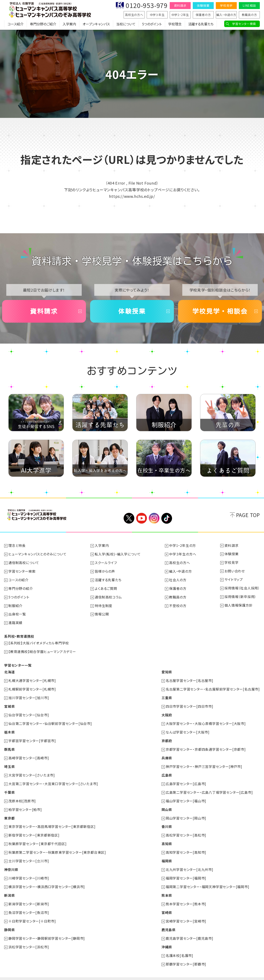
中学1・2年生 (180, 15)
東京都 (9, 812)
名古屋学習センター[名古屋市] (190, 678)
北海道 (9, 670)
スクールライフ (106, 562)
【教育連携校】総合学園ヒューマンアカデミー (42, 650)
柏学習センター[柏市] (25, 804)
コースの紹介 (18, 579)
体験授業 (203, 5)
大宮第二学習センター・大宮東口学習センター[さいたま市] (53, 779)
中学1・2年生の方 (182, 546)
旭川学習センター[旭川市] (29, 695)
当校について (126, 24)
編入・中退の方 (226, 15)
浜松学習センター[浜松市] (29, 938)
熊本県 (167, 888)
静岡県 (9, 921)
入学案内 (69, 24)
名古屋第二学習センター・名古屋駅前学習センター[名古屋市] (213, 687)
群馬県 (9, 745)
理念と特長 (17, 546)
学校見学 (226, 5)
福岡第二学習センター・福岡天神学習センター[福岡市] (208, 880)
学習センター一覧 (18, 663)
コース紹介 (16, 24)
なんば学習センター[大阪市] (188, 728)
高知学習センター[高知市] (186, 846)
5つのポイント (152, 24)
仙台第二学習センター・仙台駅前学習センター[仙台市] (50, 720)
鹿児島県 (169, 921)
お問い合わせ (235, 571)
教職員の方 (249, 15)
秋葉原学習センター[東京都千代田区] (37, 838)
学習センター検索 (244, 24)
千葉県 (9, 787)
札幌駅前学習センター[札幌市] (32, 687)
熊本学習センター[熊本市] (186, 896)
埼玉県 (9, 762)
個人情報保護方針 (238, 604)
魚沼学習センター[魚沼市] (29, 905)
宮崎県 (167, 905)
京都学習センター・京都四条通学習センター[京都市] (206, 745)
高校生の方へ (134, 15)
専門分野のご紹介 (43, 24)
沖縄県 (167, 938)
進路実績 (15, 621)
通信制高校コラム (108, 596)
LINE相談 (249, 5)
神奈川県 (11, 863)
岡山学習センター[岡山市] (186, 812)
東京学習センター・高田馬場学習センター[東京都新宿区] (52, 821)
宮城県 (9, 703)
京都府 (167, 737)
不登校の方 (178, 604)
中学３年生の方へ (183, 554)
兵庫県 (167, 754)
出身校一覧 (17, 613)
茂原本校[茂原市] (22, 796)
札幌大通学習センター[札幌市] (32, 678)
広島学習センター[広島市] (186, 779)
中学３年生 (157, 15)
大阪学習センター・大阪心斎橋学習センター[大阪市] (206, 720)
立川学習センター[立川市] (29, 854)
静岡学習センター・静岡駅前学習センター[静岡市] (47, 930)
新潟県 (9, 888)
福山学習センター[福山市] (186, 796)
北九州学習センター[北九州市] (190, 863)
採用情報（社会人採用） (242, 588)
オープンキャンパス (96, 24)
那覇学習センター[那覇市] (186, 955)
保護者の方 (203, 15)
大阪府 (167, 712)
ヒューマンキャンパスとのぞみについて (37, 554)
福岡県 (167, 854)
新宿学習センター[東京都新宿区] (34, 829)
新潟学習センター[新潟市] (29, 896)
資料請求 (180, 5)
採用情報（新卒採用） (240, 596)
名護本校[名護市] (179, 947)
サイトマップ (234, 579)
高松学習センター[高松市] (186, 829)
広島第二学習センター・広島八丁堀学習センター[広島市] (209, 787)
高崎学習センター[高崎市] (29, 754)
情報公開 (102, 613)
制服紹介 (15, 604)
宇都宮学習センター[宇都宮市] (32, 737)
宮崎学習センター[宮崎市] (186, 913)
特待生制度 (104, 604)
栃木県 (9, 728)
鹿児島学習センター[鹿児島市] (190, 930)
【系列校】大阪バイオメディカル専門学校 (39, 641)
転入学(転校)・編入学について (118, 554)
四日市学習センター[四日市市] (190, 703)
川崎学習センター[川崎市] (29, 871)
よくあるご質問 (106, 588)
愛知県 (167, 670)
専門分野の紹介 (21, 588)
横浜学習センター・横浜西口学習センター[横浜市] (47, 880)
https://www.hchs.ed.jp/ (132, 196)
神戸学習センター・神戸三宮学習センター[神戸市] (204, 762)
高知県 (167, 838)
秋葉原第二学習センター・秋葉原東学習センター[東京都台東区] (57, 846)
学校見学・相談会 (220, 311)
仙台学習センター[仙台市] (29, 712)
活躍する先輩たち (201, 24)
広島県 (167, 770)
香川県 (167, 821)
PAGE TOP (248, 515)
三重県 (167, 695)
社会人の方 (178, 579)
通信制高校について (24, 562)
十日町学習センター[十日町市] (32, 913)
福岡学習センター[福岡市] (186, 871)
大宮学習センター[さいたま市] (32, 770)
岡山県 (167, 804)
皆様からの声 (105, 571)
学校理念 (175, 24)
